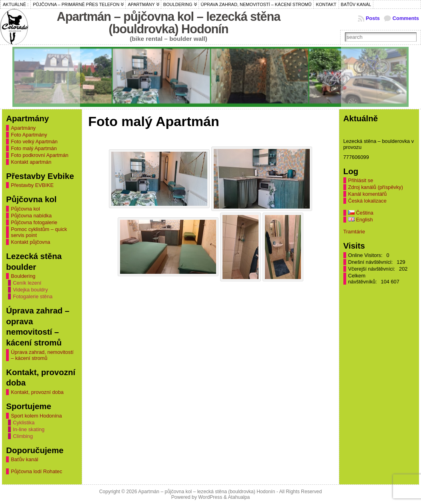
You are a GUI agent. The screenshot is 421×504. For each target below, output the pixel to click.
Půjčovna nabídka (31, 216)
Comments (406, 18)
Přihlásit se (361, 180)
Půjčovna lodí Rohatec (36, 471)
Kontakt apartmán (31, 162)
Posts (373, 18)
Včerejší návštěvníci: (372, 269)
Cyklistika (24, 423)
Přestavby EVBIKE (32, 185)
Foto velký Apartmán (34, 142)
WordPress (210, 497)
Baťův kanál (24, 459)
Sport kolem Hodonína (36, 416)
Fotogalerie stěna (33, 296)
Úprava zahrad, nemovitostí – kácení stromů (42, 355)
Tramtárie (354, 232)
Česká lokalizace (367, 201)
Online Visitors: (366, 255)
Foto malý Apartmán (34, 148)
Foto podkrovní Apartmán (40, 155)
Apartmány (23, 128)
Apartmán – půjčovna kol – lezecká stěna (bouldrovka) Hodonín (169, 23)
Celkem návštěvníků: (363, 279)
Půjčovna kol (25, 209)
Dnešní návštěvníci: (371, 262)
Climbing (23, 436)
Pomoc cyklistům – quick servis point (39, 232)
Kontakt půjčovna (30, 242)
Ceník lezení (27, 283)
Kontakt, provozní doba (37, 392)
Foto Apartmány (29, 135)
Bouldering (23, 276)
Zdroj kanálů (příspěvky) (376, 187)
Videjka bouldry (30, 290)
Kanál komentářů (368, 194)
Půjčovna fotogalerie (34, 222)
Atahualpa (239, 497)
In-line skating (29, 429)
